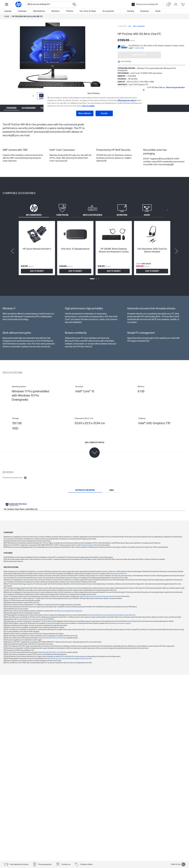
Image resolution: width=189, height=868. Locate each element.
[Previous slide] (12, 251)
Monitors (56, 11)
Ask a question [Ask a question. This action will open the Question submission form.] (139, 26)
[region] (95, 104)
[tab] (34, 210)
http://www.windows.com (118, 574)
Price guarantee (45, 864)
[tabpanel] (95, 251)
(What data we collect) (127, 100)
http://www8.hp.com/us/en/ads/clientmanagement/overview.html (113, 615)
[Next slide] (177, 251)
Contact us (66, 864)
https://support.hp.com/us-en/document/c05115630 (37, 619)
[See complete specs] (95, 450)
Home (7, 17)
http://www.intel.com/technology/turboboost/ (99, 596)
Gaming (130, 11)
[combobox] (49, 4)
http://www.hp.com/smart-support (119, 623)
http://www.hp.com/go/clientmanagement (68, 611)
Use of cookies (88, 106)
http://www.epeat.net (88, 545)
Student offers (86, 864)
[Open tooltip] (25, 478)
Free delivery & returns (19, 864)
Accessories (108, 11)
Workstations (39, 11)
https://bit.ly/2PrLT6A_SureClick (53, 638)
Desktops (22, 11)
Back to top (178, 864)
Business (145, 11)
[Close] (144, 90)
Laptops (8, 11)
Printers (70, 11)
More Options (85, 113)
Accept (104, 113)
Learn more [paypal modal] (139, 48)
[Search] (74, 4)
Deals (158, 11)
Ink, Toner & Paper (88, 11)
